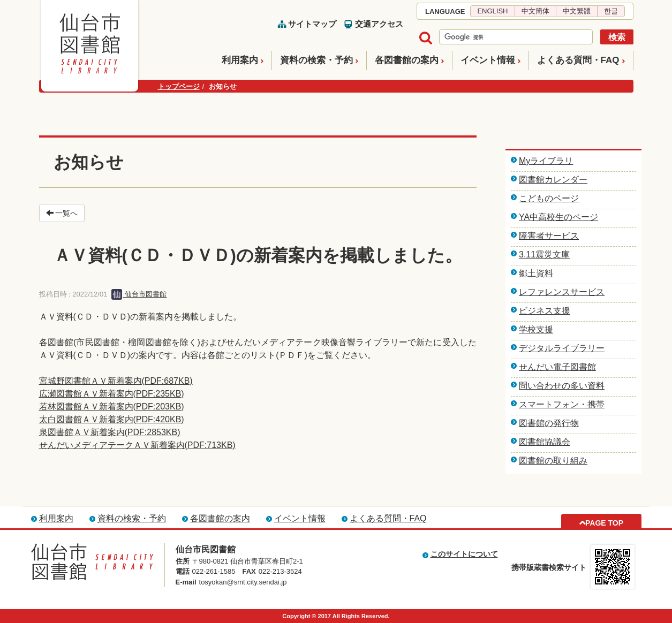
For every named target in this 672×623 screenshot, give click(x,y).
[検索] (515, 37)
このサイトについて (464, 554)
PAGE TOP (604, 523)
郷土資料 (536, 273)
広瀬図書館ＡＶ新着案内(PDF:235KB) (112, 394)
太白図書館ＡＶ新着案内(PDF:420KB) (112, 419)
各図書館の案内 (407, 60)
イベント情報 (488, 60)
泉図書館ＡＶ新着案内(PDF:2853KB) (110, 432)
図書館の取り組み (553, 461)
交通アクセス (379, 24)
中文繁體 (577, 11)
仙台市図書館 (139, 294)
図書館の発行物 (549, 423)
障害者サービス (549, 236)
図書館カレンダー (553, 180)
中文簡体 (535, 11)
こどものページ (549, 198)
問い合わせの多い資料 (562, 386)
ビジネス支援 (545, 311)
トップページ (179, 86)
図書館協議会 (545, 442)
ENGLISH (492, 11)
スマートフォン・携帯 (562, 404)
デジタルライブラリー (562, 348)
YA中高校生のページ (558, 217)
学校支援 (536, 329)
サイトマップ (312, 24)
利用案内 (240, 60)
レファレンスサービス (562, 292)
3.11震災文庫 (544, 254)
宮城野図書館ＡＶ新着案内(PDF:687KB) (116, 381)
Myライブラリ (546, 161)
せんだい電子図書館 (557, 367)
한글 (611, 11)
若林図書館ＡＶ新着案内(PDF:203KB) (112, 407)
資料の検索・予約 (316, 60)
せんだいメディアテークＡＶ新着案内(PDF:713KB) (137, 445)
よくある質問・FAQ (578, 60)
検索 (617, 37)
